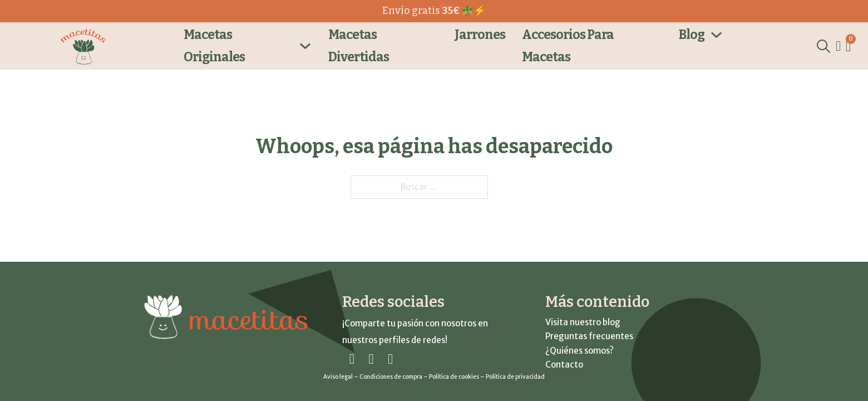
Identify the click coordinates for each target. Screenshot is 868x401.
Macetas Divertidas (359, 45)
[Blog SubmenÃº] (716, 35)
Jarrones (480, 35)
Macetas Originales (214, 45)
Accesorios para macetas (568, 45)
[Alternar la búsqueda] (823, 46)
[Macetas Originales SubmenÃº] (305, 46)
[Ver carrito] (848, 47)
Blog (692, 35)
